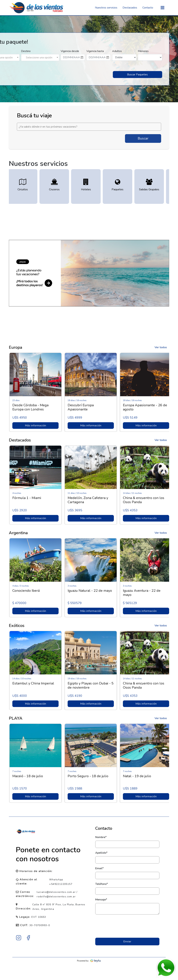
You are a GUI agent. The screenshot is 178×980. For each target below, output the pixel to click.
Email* (99, 868)
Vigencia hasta (95, 51)
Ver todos (161, 347)
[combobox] (40, 58)
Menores (143, 51)
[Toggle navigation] (162, 8)
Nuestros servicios (106, 8)
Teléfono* (102, 884)
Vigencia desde (70, 51)
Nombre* (101, 837)
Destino (26, 51)
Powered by (89, 961)
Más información (34, 426)
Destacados (130, 8)
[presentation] (127, 926)
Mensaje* (101, 900)
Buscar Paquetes (137, 75)
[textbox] (40, 58)
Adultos (117, 51)
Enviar (127, 942)
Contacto (148, 8)
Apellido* (101, 853)
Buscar (143, 138)
